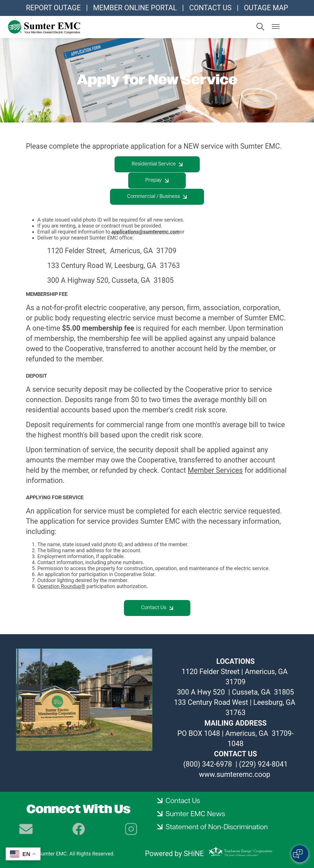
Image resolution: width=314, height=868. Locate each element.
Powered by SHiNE (174, 854)
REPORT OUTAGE (53, 8)
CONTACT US (210, 8)
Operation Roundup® (61, 586)
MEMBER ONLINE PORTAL (135, 8)
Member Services (215, 470)
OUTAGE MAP (266, 8)
